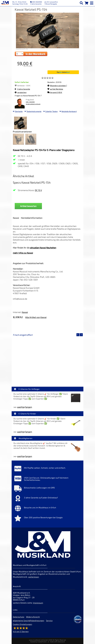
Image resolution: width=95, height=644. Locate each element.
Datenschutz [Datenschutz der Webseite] (19, 617)
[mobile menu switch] (92, 2)
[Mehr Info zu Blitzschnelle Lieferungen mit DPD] (47, 489)
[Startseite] (5, 3)
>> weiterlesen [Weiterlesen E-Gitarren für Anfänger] (23, 407)
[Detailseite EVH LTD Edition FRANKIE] (30, 358)
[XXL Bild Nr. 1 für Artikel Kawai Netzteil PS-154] (20, 123)
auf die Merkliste (55, 89)
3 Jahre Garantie (22, 89)
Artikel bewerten (28, 206)
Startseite (19, 111)
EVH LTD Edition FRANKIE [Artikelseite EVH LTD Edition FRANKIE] (30, 376)
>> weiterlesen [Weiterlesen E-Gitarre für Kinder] (23, 432)
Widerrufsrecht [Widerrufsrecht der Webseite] (33, 617)
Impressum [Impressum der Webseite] (38, 603)
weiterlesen (34, 577)
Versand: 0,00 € (55, 92)
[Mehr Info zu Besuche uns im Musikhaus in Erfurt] (47, 509)
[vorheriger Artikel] (78, 335)
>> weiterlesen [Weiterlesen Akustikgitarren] (23, 456)
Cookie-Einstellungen (22, 624)
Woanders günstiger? (57, 86)
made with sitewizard (57, 642)
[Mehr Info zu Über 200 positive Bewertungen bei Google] (47, 519)
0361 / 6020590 (30, 102)
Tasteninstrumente (34, 111)
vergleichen (21, 92)
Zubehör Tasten (51, 111)
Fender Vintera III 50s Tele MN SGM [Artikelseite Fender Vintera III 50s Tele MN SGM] (65, 376)
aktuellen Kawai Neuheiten (43, 248)
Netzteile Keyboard (69, 111)
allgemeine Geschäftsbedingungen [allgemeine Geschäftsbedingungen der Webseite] (29, 620)
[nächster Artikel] (81, 335)
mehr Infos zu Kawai (23, 253)
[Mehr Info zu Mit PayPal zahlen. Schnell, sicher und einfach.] (47, 469)
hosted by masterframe (38, 642)
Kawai (25, 312)
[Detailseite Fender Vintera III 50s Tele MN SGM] (65, 358)
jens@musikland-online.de (33, 104)
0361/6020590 (36, 2)
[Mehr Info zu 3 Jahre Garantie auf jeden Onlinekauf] (47, 499)
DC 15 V (38, 190)
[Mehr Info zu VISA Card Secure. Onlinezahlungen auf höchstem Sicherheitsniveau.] (47, 479)
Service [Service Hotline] (49, 620)
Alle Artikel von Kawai (36, 317)
